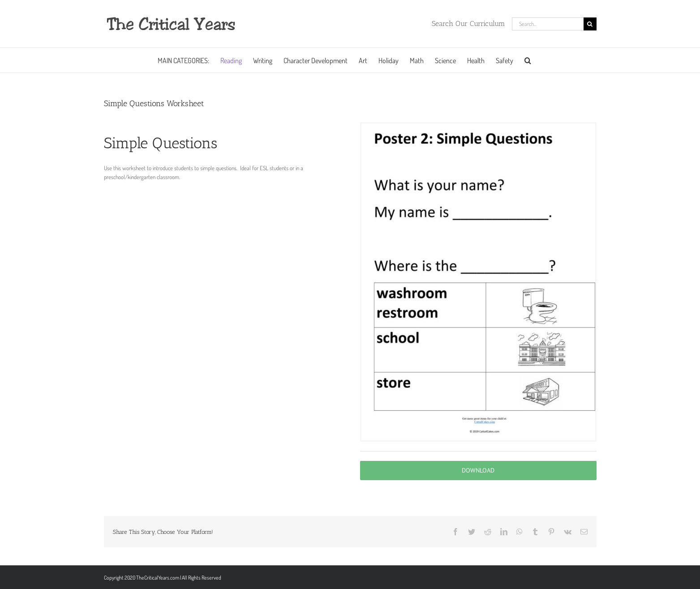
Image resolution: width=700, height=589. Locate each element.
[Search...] (548, 24)
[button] (528, 60)
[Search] (590, 24)
